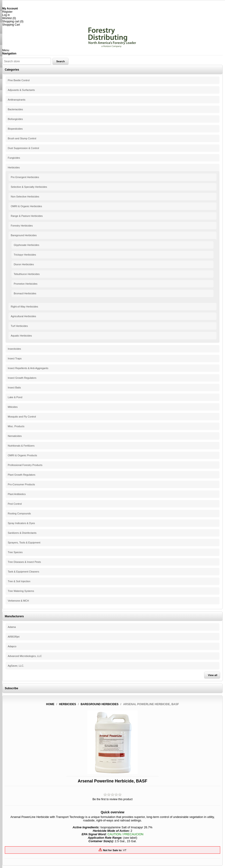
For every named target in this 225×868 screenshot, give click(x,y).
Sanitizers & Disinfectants (22, 533)
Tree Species (15, 552)
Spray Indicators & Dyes (21, 523)
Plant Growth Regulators (22, 475)
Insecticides (14, 349)
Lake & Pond (15, 397)
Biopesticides (15, 129)
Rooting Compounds (19, 513)
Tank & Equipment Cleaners (23, 572)
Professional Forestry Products (25, 465)
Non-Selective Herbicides (25, 197)
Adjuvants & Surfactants (21, 90)
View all (213, 675)
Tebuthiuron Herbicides (27, 274)
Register (7, 12)
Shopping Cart (11, 25)
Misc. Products (16, 426)
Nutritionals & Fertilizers (21, 446)
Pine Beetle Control (19, 80)
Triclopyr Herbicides (25, 255)
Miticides (13, 407)
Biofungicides (15, 119)
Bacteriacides (15, 109)
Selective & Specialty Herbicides (29, 187)
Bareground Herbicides (24, 235)
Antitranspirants (17, 100)
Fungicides (14, 158)
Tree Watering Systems (21, 591)
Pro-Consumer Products (21, 484)
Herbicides (14, 167)
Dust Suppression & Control (23, 148)
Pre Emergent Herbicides (25, 177)
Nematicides (15, 436)
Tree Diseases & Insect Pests (24, 562)
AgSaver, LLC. (16, 666)
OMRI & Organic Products (22, 455)
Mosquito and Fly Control (22, 417)
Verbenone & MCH (18, 601)
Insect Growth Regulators (22, 378)
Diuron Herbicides (24, 264)
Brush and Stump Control (22, 138)
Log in (6, 15)
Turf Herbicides (19, 326)
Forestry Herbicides (22, 226)
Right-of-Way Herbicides (25, 307)
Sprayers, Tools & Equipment (24, 543)
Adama (12, 627)
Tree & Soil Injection (19, 581)
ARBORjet (14, 637)
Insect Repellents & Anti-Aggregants (28, 368)
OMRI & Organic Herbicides (26, 206)
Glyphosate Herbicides (27, 245)
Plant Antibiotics (17, 494)
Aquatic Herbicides (21, 336)
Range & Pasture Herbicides (27, 216)
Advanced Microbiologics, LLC (25, 656)
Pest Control (15, 504)
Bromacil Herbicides (25, 293)
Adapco (12, 646)
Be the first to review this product (112, 799)
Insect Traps (15, 358)
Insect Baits (14, 388)
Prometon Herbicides (26, 284)
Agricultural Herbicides (23, 316)
